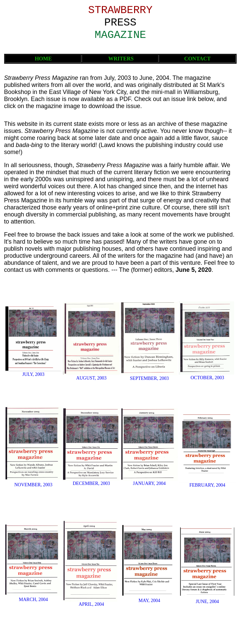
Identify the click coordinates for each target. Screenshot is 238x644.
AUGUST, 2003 (91, 378)
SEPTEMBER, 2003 (150, 378)
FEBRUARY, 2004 (207, 485)
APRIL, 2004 (91, 604)
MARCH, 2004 (33, 600)
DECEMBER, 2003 (91, 483)
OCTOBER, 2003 (207, 378)
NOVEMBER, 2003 (34, 485)
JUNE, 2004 (207, 602)
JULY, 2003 (33, 374)
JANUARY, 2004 (150, 483)
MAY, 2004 (149, 601)
